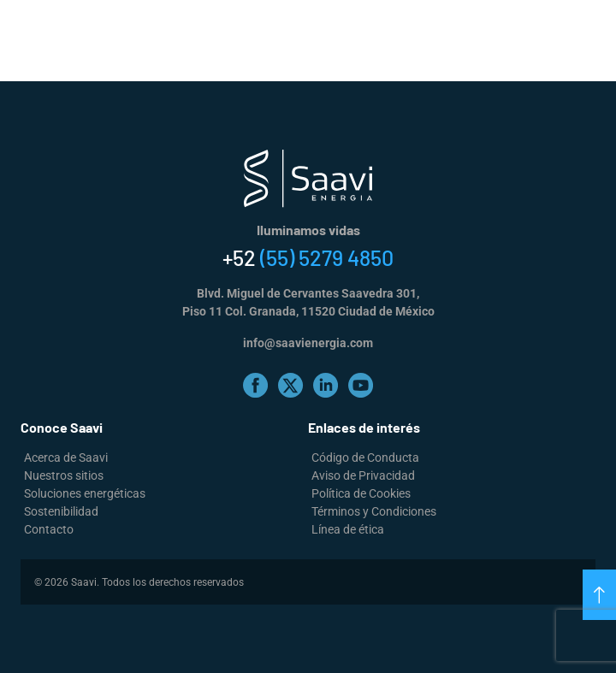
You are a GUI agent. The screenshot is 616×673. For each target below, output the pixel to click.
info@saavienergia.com (308, 343)
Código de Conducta (365, 458)
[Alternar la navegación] (598, 25)
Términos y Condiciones (374, 511)
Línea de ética (348, 529)
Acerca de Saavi (66, 458)
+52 (308, 257)
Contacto (49, 529)
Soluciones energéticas (85, 493)
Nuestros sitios (64, 475)
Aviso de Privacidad (363, 475)
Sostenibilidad (61, 511)
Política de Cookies (361, 493)
